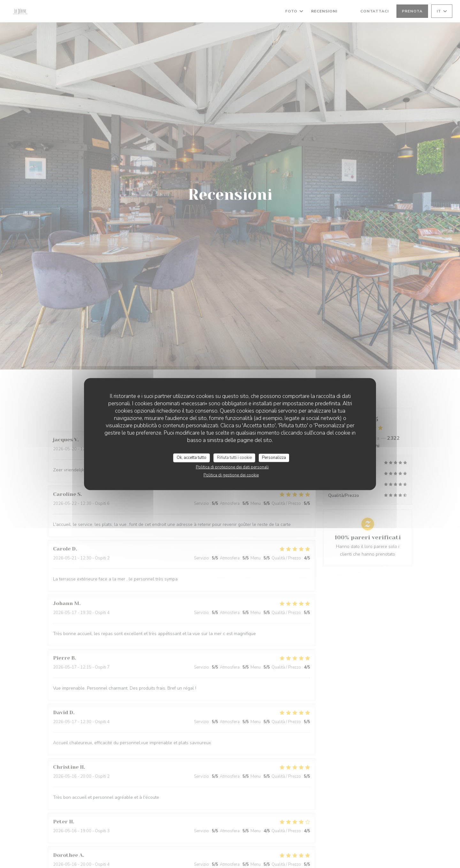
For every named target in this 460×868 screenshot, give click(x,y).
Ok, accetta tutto (192, 458)
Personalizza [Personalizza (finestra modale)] (274, 458)
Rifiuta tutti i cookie (234, 458)
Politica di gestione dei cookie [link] (231, 475)
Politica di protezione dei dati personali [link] (232, 467)
